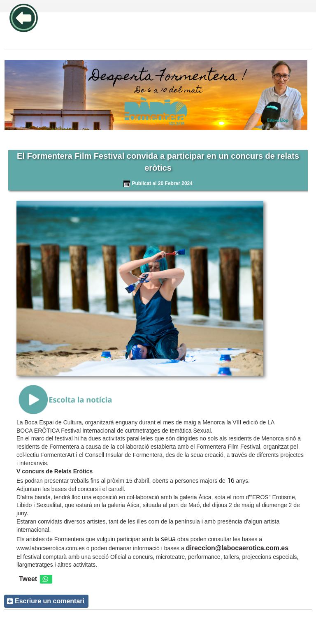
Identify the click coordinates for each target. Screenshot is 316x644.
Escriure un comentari (50, 601)
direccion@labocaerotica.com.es (237, 548)
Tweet (28, 579)
